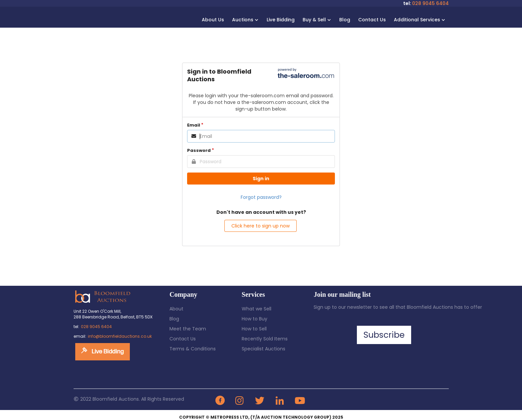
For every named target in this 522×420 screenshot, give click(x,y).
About (176, 309)
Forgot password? (261, 197)
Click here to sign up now (261, 226)
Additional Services (419, 20)
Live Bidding (281, 20)
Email (194, 125)
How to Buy (255, 319)
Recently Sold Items (265, 339)
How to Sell (254, 329)
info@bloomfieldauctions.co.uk (120, 336)
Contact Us (372, 20)
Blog (345, 20)
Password (199, 150)
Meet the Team (188, 329)
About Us (213, 20)
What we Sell (257, 309)
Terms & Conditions (193, 349)
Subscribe (384, 335)
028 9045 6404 (430, 3)
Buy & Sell (316, 20)
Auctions (245, 20)
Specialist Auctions (263, 349)
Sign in (261, 179)
